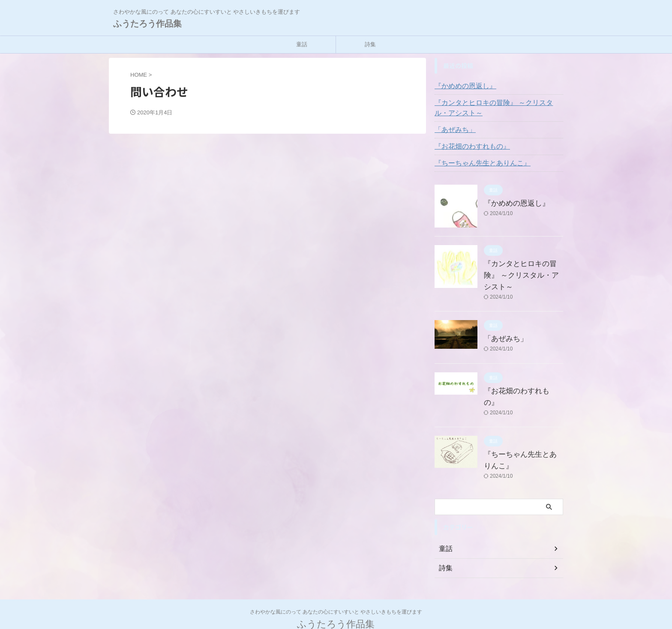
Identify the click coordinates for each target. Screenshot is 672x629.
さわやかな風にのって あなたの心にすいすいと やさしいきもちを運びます (336, 589)
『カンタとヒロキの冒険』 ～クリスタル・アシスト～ (498, 108)
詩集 (370, 44)
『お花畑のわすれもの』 (468, 147)
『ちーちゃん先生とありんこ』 (477, 163)
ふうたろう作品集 (147, 24)
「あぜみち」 (453, 130)
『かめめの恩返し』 (462, 86)
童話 (302, 44)
